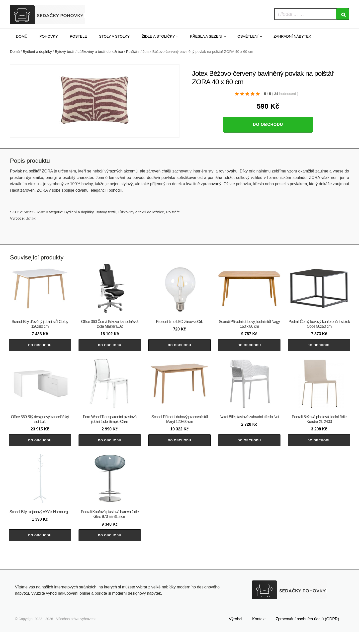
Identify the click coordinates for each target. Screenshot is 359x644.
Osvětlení (248, 36)
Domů (22, 36)
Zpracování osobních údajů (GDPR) (307, 631)
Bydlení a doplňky (37, 52)
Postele (78, 36)
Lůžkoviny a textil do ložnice (100, 52)
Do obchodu (268, 124)
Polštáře (133, 52)
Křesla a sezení (206, 36)
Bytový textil (65, 52)
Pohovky (49, 36)
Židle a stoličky (158, 36)
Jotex (31, 218)
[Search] (343, 14)
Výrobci (235, 631)
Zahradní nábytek (292, 36)
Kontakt (259, 631)
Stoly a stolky (114, 36)
